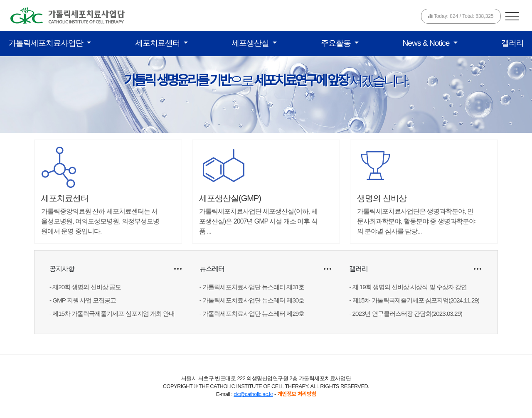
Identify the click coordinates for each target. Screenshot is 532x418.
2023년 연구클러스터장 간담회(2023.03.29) (407, 313)
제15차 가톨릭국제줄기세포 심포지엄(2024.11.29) (416, 300)
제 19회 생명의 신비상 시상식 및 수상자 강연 (410, 287)
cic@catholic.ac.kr (253, 394)
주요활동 (337, 43)
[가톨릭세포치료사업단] (68, 15)
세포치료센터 (158, 43)
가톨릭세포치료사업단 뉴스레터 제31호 (253, 287)
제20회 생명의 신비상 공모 (87, 287)
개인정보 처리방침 (297, 394)
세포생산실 (251, 43)
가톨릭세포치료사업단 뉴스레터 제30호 (253, 300)
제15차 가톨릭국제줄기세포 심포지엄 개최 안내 (113, 313)
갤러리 (512, 43)
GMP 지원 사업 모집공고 (84, 300)
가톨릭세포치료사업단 (47, 43)
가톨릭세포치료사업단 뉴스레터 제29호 (253, 313)
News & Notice (427, 43)
